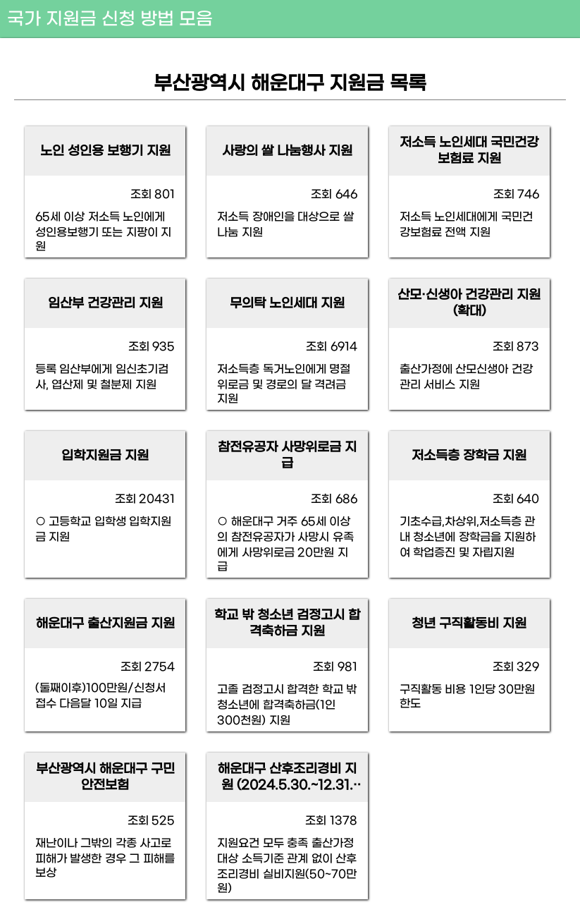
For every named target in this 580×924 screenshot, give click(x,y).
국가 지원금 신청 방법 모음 (110, 20)
